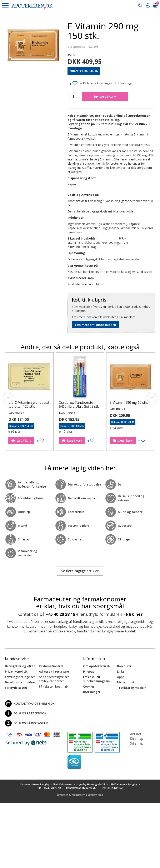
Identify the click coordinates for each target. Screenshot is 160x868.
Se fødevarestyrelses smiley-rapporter (54, 679)
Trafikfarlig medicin (132, 688)
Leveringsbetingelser (20, 677)
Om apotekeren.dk (97, 666)
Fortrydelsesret (16, 688)
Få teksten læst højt (54, 686)
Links (121, 671)
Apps (121, 677)
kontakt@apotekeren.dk (30, 704)
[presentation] (8, 398)
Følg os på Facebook (26, 713)
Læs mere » (16, 413)
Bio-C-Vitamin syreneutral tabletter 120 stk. (29, 404)
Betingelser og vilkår (20, 666)
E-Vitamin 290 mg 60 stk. (129, 402)
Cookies (89, 686)
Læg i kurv (105, 96)
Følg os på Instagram (27, 723)
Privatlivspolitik (16, 671)
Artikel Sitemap (137, 736)
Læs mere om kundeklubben (96, 325)
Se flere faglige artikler (80, 571)
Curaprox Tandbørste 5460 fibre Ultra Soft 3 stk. (79, 404)
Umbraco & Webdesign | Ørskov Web (80, 795)
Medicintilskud (128, 682)
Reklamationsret (51, 666)
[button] (5, 5)
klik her (134, 614)
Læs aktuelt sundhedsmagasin (96, 679)
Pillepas (89, 671)
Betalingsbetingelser (20, 682)
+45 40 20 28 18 (60, 614)
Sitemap (137, 743)
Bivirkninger (92, 692)
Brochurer (124, 666)
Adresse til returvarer (54, 671)
